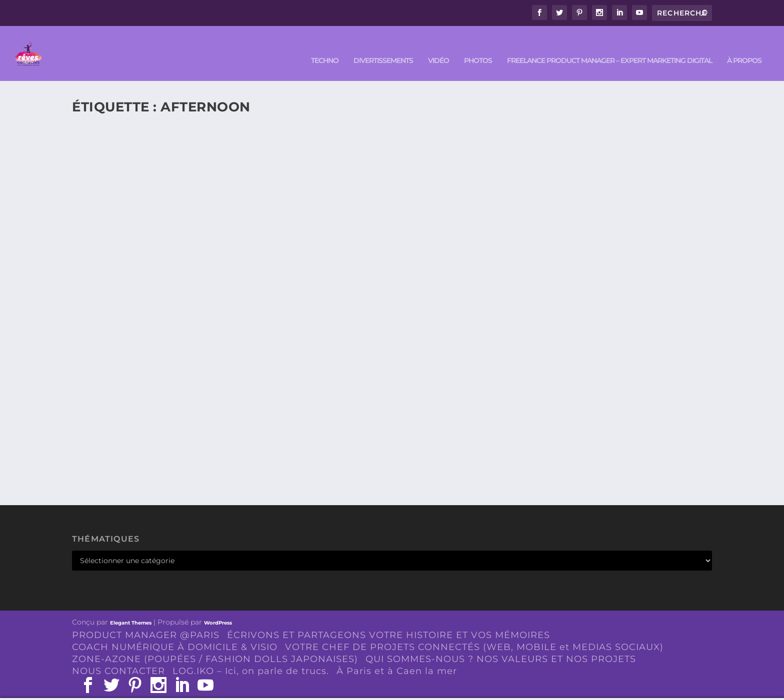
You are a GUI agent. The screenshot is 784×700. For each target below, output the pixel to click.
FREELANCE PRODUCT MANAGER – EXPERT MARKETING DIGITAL (609, 46)
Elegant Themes (131, 608)
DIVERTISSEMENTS (383, 46)
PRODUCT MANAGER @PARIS (146, 620)
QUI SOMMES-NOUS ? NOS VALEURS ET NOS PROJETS (501, 644)
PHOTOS (478, 46)
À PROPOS (744, 46)
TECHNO (325, 46)
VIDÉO (438, 46)
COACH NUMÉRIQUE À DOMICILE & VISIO (175, 632)
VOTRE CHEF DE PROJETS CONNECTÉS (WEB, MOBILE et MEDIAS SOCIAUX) (474, 632)
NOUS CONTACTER (118, 656)
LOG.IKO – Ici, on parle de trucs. (251, 656)
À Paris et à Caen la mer (397, 656)
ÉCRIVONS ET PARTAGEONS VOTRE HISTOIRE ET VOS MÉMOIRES (388, 620)
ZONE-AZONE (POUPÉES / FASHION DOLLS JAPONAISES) (215, 644)
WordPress (218, 608)
